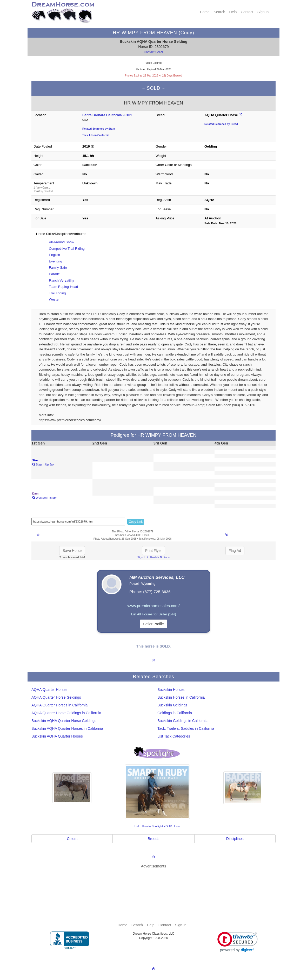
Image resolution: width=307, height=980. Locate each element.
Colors (72, 839)
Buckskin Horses (171, 690)
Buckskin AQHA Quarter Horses (57, 736)
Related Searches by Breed (221, 124)
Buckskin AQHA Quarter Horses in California (67, 728)
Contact (247, 12)
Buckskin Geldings (172, 705)
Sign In (263, 12)
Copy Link (136, 522)
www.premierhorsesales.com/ (154, 606)
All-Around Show (61, 242)
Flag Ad (235, 551)
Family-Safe (58, 267)
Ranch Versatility (61, 280)
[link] (238, 942)
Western (55, 299)
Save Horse (72, 551)
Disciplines (235, 839)
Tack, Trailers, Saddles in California (186, 728)
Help (233, 12)
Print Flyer (153, 551)
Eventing (55, 261)
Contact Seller (154, 52)
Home (205, 12)
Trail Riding (57, 293)
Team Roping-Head (63, 287)
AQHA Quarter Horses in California (59, 705)
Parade (54, 274)
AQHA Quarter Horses (49, 690)
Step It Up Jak (43, 464)
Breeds (153, 839)
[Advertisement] (156, 883)
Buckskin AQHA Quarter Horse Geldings (64, 721)
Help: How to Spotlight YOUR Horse (158, 826)
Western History (44, 498)
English (54, 255)
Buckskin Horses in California (181, 697)
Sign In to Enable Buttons (154, 557)
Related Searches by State (99, 129)
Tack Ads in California (96, 135)
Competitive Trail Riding (67, 249)
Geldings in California (175, 713)
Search (219, 12)
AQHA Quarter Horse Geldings (56, 697)
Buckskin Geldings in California (182, 721)
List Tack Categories (174, 736)
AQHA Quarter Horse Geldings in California (66, 713)
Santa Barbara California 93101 (107, 115)
